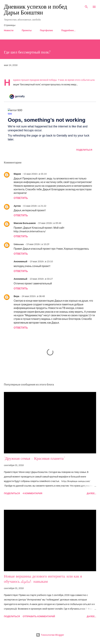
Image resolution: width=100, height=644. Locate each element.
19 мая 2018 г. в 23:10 (41, 261)
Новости (9, 30)
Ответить (21, 198)
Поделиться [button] (84, 150)
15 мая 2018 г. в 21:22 (35, 206)
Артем (17, 206)
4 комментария (32, 493)
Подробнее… (68, 30)
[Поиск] (86, 6)
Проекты (27, 30)
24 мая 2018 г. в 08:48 (33, 296)
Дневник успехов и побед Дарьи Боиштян (35, 10)
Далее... (91, 493)
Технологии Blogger (50, 635)
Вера (16, 296)
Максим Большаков (25, 223)
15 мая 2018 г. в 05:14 (35, 174)
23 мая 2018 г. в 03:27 (41, 279)
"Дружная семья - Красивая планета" (34, 459)
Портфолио (46, 30)
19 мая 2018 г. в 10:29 (38, 244)
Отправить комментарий (39, 616)
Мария (17, 174)
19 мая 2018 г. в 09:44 (50, 223)
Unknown (19, 244)
